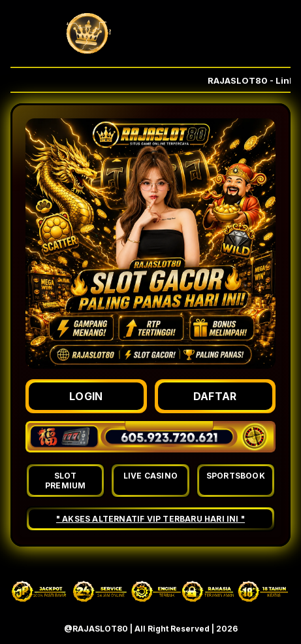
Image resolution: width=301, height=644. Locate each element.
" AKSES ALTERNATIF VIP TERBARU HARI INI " (150, 519)
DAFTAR (215, 396)
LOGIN (86, 396)
